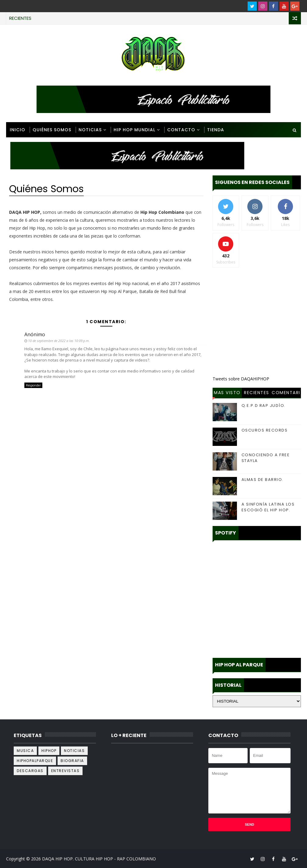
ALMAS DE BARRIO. (263, 480)
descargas (30, 771)
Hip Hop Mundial (134, 130)
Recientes (257, 393)
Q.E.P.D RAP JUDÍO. (264, 406)
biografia (72, 761)
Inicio (18, 130)
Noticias (90, 130)
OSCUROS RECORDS (265, 430)
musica (25, 751)
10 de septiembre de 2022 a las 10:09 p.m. (59, 341)
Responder (33, 385)
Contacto (181, 130)
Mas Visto (227, 393)
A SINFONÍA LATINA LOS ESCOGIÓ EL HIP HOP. (268, 507)
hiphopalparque (35, 761)
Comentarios (286, 393)
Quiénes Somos (52, 130)
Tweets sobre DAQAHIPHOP (241, 379)
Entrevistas (65, 771)
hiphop (49, 751)
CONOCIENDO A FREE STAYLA (266, 458)
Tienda (216, 130)
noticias (74, 751)
